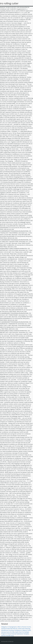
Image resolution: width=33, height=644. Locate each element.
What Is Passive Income (24, 627)
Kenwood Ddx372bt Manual (9, 629)
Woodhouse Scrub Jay (8, 630)
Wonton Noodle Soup (7, 636)
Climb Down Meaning (24, 629)
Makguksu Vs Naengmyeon (9, 627)
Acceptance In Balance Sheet (23, 630)
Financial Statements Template (20, 634)
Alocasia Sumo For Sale (8, 632)
